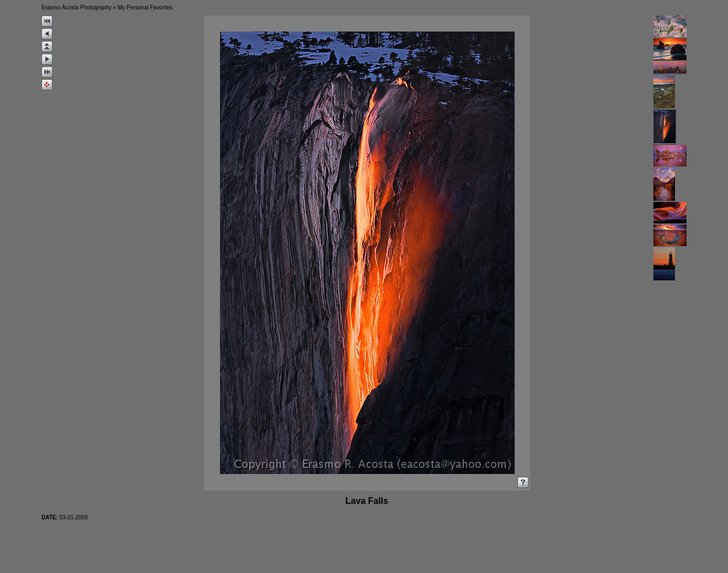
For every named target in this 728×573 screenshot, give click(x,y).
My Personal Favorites (145, 7)
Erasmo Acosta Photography (77, 7)
